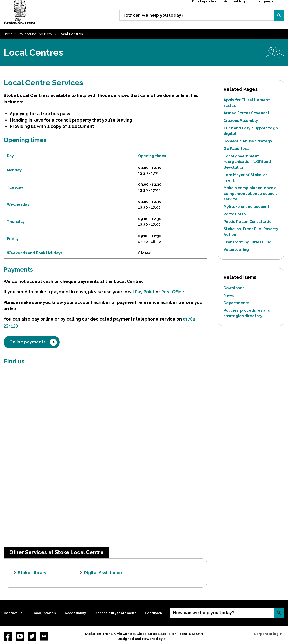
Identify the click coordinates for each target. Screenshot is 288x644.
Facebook (8, 636)
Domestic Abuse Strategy (248, 141)
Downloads (234, 288)
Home (8, 34)
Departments (236, 303)
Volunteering (236, 250)
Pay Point (145, 292)
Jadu (167, 639)
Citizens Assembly (241, 120)
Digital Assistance (103, 573)
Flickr (44, 636)
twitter (32, 636)
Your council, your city (35, 34)
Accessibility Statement (116, 613)
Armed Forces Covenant (247, 113)
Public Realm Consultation (249, 221)
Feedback (153, 613)
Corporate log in (268, 634)
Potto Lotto (235, 214)
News (229, 295)
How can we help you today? (153, 15)
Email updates (44, 613)
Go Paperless (236, 148)
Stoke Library (32, 573)
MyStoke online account (246, 206)
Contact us (13, 613)
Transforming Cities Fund (248, 242)
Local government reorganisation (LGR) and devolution (247, 162)
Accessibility (75, 613)
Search (279, 15)
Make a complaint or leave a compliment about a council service (250, 193)
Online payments (28, 342)
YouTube (20, 636)
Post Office (173, 292)
